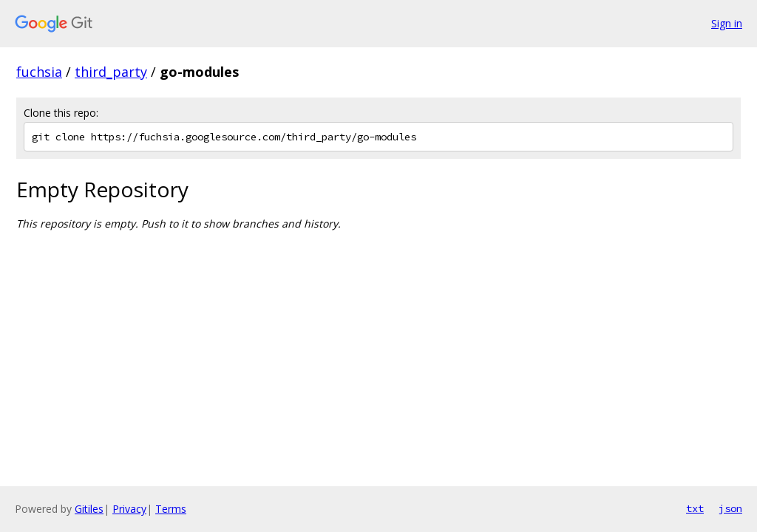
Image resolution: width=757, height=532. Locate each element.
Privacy (129, 509)
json (730, 508)
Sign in (727, 23)
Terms (171, 509)
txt (695, 508)
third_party (111, 72)
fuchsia (39, 72)
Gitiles (89, 509)
